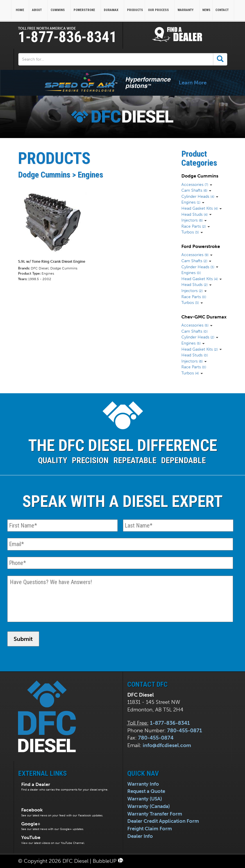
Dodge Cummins (200, 176)
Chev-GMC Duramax (204, 317)
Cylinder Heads (198, 196)
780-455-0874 (156, 738)
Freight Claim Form (150, 829)
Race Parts (194, 226)
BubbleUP (108, 861)
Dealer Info (140, 836)
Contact (224, 10)
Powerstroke (86, 10)
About (39, 10)
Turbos (190, 232)
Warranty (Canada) (149, 806)
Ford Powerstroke (201, 246)
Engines (191, 202)
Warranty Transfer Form (155, 814)
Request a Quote (146, 791)
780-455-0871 (185, 731)
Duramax (113, 10)
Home (20, 10)
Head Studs (194, 214)
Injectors (192, 220)
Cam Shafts (194, 190)
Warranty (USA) (145, 799)
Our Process (160, 10)
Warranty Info (143, 784)
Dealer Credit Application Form (163, 821)
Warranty (187, 10)
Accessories (195, 184)
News (206, 10)
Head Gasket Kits (200, 208)
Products (135, 10)
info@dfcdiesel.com (167, 745)
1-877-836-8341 (67, 37)
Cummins (60, 10)
